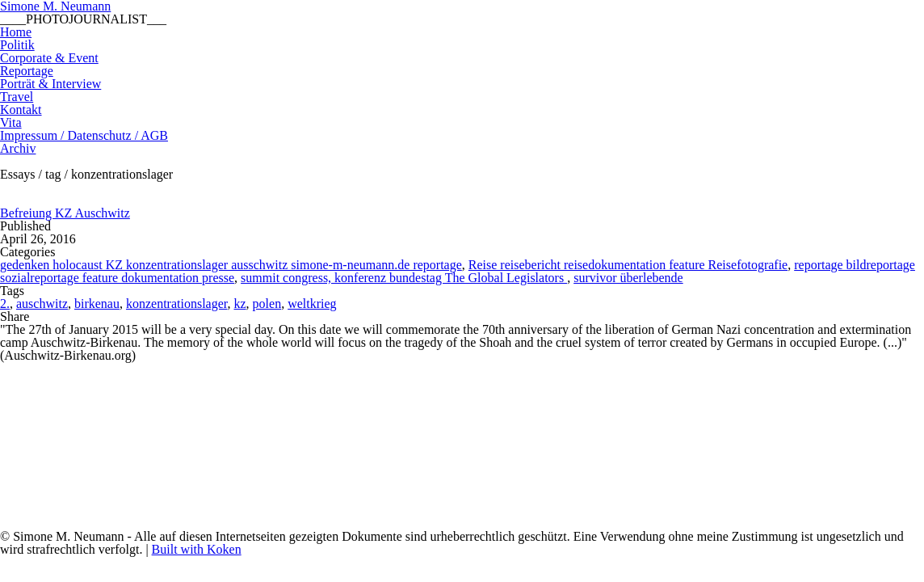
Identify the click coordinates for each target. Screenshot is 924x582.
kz (240, 304)
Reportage (27, 71)
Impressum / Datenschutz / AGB (84, 135)
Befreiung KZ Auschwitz (65, 213)
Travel (17, 97)
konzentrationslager (177, 304)
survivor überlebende (628, 278)
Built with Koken (197, 549)
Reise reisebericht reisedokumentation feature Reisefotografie (628, 265)
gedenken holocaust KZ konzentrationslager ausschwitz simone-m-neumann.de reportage (231, 265)
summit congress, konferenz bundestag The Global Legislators (404, 278)
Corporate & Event (49, 58)
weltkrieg (312, 304)
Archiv (18, 148)
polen (267, 304)
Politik (17, 45)
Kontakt (21, 110)
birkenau (97, 304)
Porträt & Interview (50, 84)
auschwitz (42, 304)
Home (16, 32)
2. (5, 304)
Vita (11, 122)
